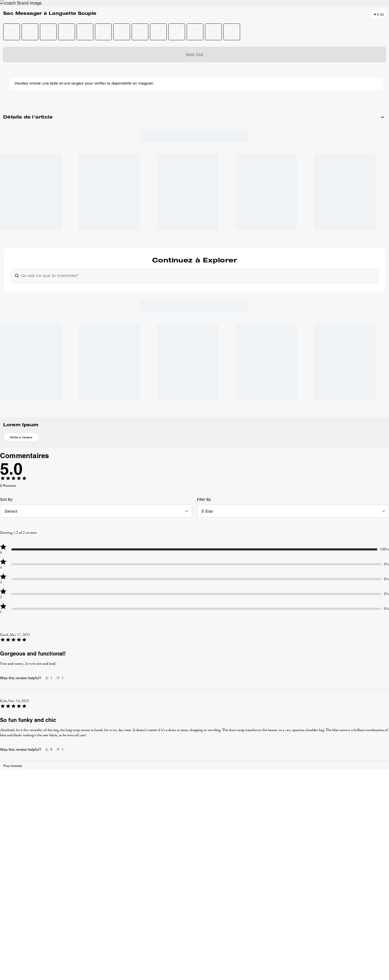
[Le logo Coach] (195, 24)
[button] (29, 95)
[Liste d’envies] (352, 24)
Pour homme (26, 58)
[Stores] (58, 24)
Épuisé (315, 100)
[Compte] (361, 24)
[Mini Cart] (369, 23)
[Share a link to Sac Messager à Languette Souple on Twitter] (353, 250)
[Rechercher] (322, 24)
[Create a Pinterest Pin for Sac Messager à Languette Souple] (340, 250)
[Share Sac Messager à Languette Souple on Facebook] (327, 250)
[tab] (169, 6)
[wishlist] (243, 74)
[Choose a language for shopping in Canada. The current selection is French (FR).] (30, 24)
